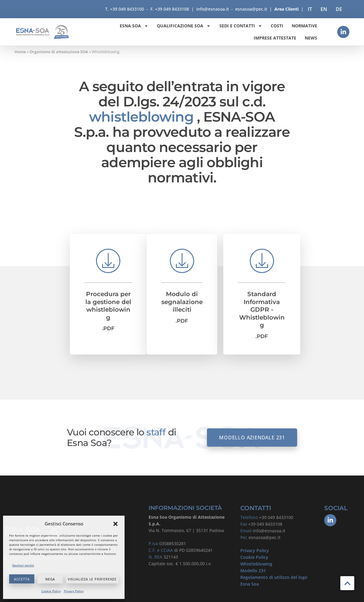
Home (20, 52)
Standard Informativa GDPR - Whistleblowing (262, 310)
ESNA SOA (134, 26)
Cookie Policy (51, 591)
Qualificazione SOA (184, 26)
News (311, 38)
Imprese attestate (275, 38)
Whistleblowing (256, 564)
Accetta (22, 579)
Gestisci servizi (23, 565)
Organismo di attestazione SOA (59, 52)
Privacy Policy (74, 591)
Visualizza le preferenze (92, 579)
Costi (277, 26)
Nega (50, 579)
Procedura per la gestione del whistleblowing (108, 306)
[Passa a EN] (324, 9)
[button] (115, 524)
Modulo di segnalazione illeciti (182, 302)
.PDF (108, 328)
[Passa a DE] (339, 9)
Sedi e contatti (241, 26)
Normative (304, 26)
